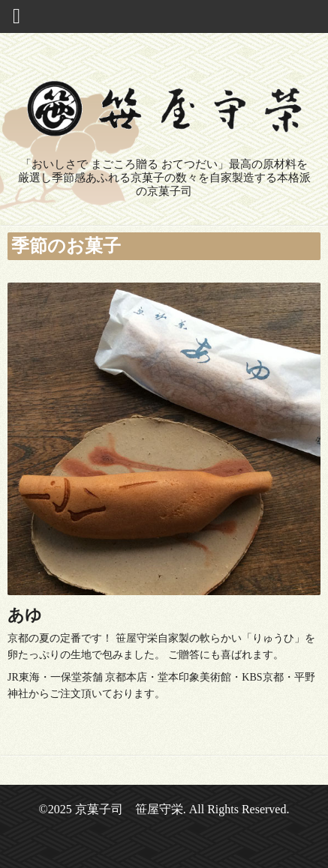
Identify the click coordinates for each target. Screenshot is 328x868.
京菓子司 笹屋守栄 (129, 809)
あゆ (25, 615)
